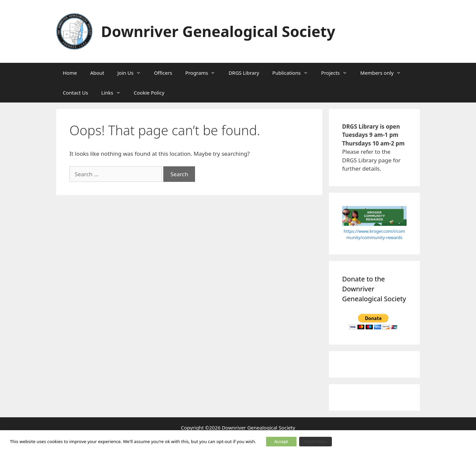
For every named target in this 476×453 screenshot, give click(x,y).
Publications (294, 73)
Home (70, 73)
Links (114, 93)
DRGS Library (244, 73)
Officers (163, 73)
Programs (204, 73)
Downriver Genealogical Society (218, 31)
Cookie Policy (149, 93)
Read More (316, 441)
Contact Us (75, 93)
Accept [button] (281, 441)
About (97, 73)
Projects (337, 73)
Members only (384, 73)
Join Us (132, 73)
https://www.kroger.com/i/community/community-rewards (375, 234)
